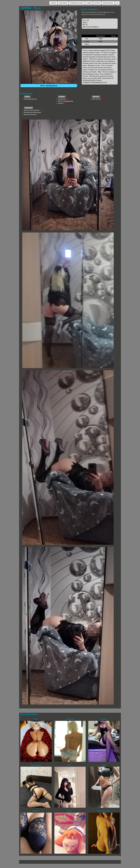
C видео (89, 3)
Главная (53, 3)
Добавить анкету (108, 3)
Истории (97, 3)
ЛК (117, 3)
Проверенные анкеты (77, 3)
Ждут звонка (63, 3)
